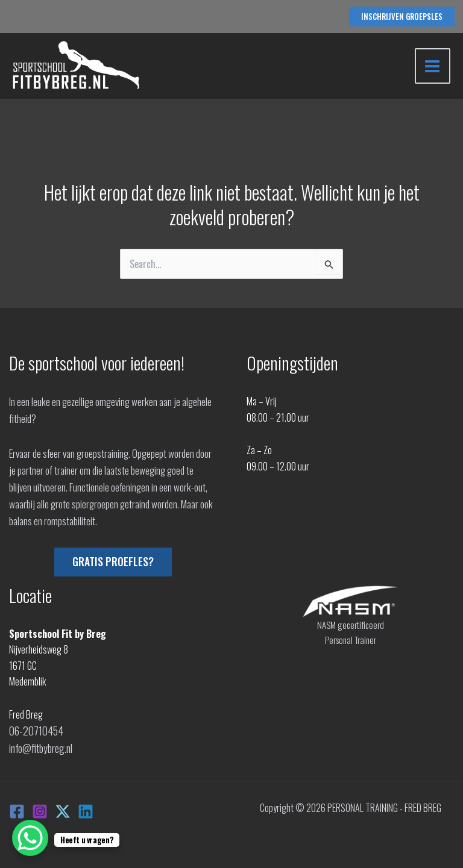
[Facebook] (17, 808)
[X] (63, 808)
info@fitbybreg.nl (40, 746)
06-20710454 (34, 730)
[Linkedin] (86, 808)
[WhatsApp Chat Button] (30, 838)
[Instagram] (40, 808)
